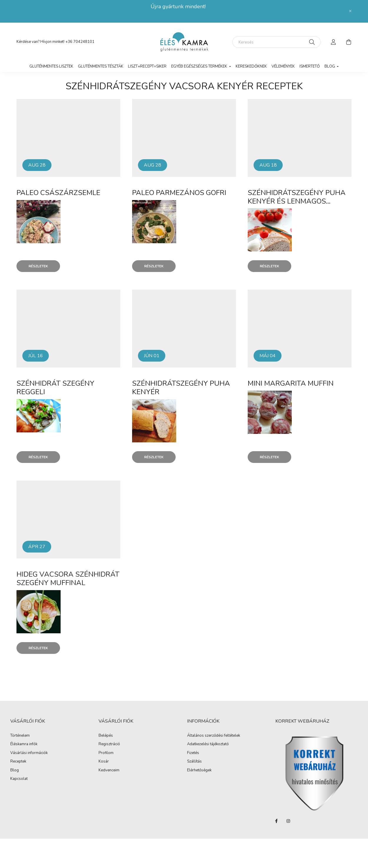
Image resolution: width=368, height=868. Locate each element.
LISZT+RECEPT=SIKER (147, 66)
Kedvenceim (109, 770)
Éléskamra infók (24, 744)
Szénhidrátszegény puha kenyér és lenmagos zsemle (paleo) (297, 201)
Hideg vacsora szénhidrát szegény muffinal (68, 579)
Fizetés (193, 753)
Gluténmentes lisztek (51, 66)
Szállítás (194, 762)
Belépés (106, 736)
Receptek (18, 762)
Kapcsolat (19, 779)
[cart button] (349, 42)
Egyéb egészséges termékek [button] (200, 66)
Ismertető (310, 66)
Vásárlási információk (29, 753)
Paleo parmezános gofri (179, 193)
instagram (288, 821)
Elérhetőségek (199, 770)
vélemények (283, 66)
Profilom (106, 753)
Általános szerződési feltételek (214, 736)
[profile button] (334, 42)
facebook (277, 821)
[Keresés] (277, 42)
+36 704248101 (80, 42)
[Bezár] (350, 11)
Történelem (20, 736)
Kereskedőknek (251, 66)
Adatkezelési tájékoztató (208, 744)
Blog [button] (330, 66)
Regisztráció (109, 744)
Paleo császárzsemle (58, 193)
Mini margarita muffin (291, 383)
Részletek (38, 266)
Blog (15, 770)
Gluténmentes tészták (101, 66)
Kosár (104, 762)
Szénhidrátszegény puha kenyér (181, 388)
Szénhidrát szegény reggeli (55, 388)
